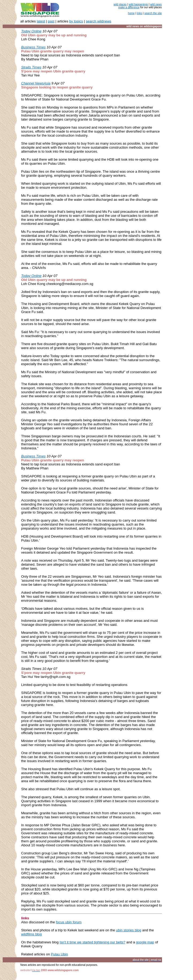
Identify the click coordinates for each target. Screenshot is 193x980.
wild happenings (138, 4)
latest (41, 21)
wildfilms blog (31, 934)
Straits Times (31, 67)
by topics (76, 21)
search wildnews (99, 21)
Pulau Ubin (59, 954)
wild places (120, 4)
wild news (156, 4)
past (51, 21)
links (140, 13)
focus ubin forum (69, 922)
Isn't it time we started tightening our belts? (92, 942)
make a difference (129, 7)
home (131, 13)
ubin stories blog (129, 930)
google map (145, 942)
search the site (153, 13)
